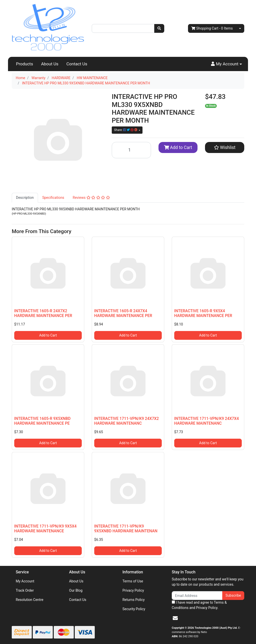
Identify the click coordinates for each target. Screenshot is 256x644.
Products (24, 64)
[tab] (25, 198)
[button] (226, 64)
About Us (50, 64)
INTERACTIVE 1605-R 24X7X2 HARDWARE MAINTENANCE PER (43, 313)
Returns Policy (134, 600)
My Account (25, 581)
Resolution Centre (29, 600)
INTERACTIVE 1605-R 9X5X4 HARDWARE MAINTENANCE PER (203, 313)
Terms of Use (133, 581)
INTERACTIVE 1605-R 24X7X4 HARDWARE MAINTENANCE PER (123, 313)
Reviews (91, 198)
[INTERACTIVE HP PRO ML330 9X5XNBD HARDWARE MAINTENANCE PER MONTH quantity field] (131, 150)
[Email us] (175, 618)
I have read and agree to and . (199, 605)
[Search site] (159, 28)
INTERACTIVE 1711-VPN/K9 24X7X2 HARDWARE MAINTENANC (126, 421)
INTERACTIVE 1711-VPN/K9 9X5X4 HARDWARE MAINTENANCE (45, 529)
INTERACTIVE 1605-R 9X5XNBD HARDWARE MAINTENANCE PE (42, 421)
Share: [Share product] (126, 130)
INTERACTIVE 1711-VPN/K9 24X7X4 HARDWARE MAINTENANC (206, 421)
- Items (212, 28)
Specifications (53, 198)
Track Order (25, 590)
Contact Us (77, 64)
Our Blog (76, 590)
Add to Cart (178, 147)
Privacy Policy (133, 590)
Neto (204, 632)
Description (25, 198)
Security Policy (134, 609)
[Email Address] (197, 596)
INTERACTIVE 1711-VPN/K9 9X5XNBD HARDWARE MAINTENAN (126, 529)
